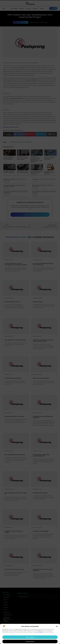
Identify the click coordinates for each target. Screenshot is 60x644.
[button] (57, 626)
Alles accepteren (30, 637)
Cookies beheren (30, 642)
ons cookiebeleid (39, 632)
